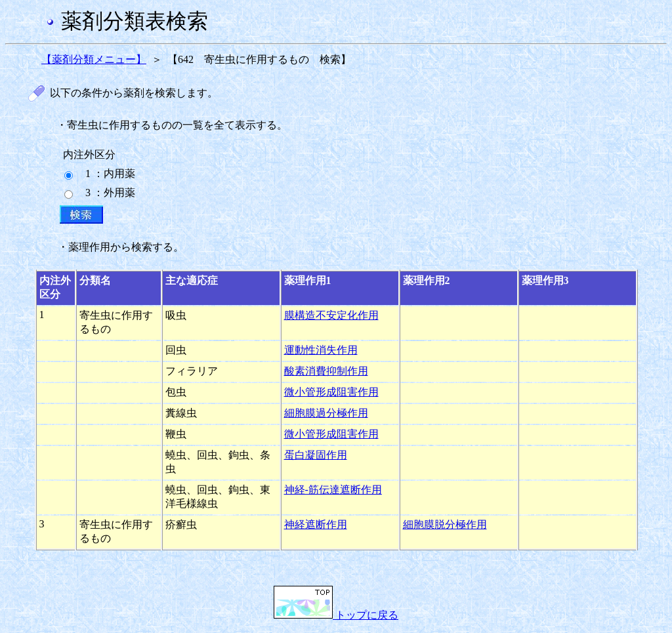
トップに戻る (336, 615)
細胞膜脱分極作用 (445, 524)
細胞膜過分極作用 (326, 413)
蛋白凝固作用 (316, 455)
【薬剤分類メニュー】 (94, 59)
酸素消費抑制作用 (326, 371)
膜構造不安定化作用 (331, 315)
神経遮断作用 (316, 524)
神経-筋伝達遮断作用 (333, 490)
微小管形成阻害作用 (331, 392)
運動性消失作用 (321, 350)
